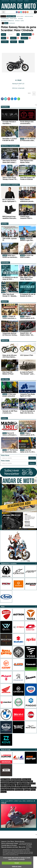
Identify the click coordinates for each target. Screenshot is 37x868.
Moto (4, 38)
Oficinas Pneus (10, 786)
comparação (12, 23)
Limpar (3, 34)
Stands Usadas (23, 784)
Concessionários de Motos (9, 784)
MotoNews (5, 107)
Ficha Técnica (11, 842)
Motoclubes (19, 790)
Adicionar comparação (18, 88)
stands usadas (13, 18)
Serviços (3, 792)
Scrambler (24, 38)
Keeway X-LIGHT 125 (18, 84)
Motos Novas (27, 779)
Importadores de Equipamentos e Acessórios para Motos (18, 788)
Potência (14, 42)
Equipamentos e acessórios (10, 185)
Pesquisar (32, 458)
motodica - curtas (19, 21)
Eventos (4, 418)
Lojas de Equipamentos (23, 786)
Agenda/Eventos (16, 779)
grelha (6, 23)
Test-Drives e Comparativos (10, 146)
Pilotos (33, 790)
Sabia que (5, 340)
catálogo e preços (11, 16)
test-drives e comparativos (7, 21)
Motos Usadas (5, 779)
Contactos (4, 842)
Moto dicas (5, 379)
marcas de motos (29, 16)
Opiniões (5, 224)
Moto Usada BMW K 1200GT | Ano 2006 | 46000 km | (18, 814)
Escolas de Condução (7, 790)
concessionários (5, 18)
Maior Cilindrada (26, 34)
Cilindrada (5, 42)
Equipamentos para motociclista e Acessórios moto (17, 781)
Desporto (5, 301)
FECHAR (17, 863)
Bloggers (27, 790)
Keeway (13, 38)
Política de (17, 866)
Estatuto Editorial (20, 842)
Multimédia (5, 263)
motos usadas (20, 16)
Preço (21, 42)
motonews (20, 18)
